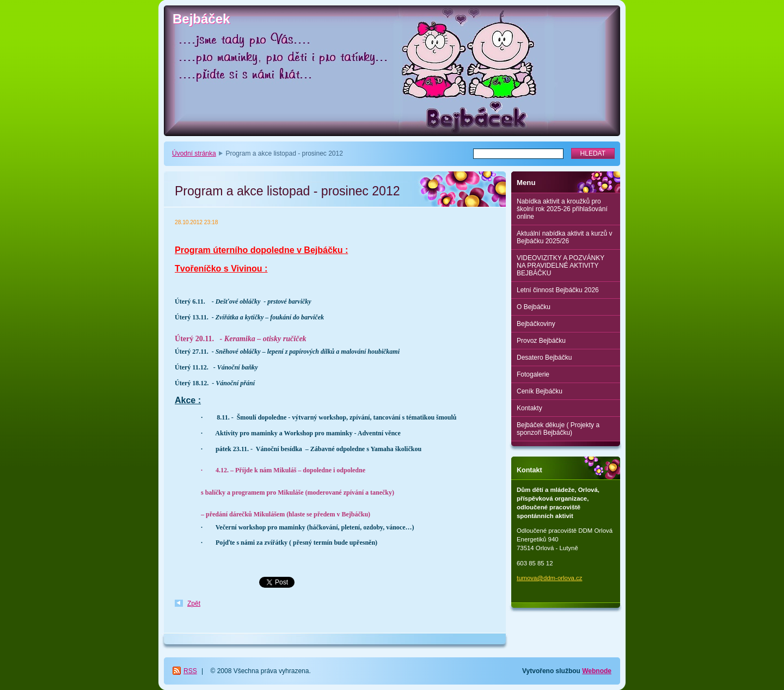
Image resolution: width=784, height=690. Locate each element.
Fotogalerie (533, 374)
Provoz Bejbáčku (541, 341)
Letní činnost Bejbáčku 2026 (558, 290)
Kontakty (529, 408)
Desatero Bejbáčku (544, 358)
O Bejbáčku (534, 307)
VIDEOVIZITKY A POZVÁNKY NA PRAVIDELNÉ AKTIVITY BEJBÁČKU (561, 266)
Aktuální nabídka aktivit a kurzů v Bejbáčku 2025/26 (564, 237)
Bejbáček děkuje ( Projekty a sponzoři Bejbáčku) (558, 429)
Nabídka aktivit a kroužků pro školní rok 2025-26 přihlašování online (562, 209)
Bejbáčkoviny (536, 324)
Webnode (597, 671)
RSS (190, 671)
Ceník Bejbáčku (540, 391)
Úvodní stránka (194, 153)
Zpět (194, 603)
